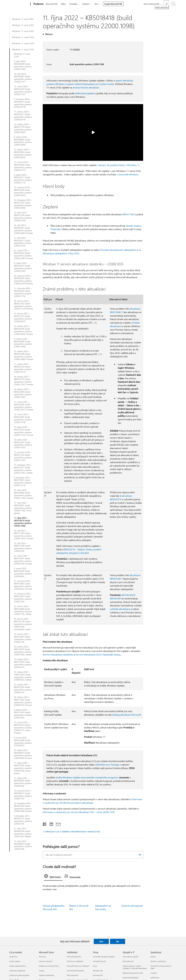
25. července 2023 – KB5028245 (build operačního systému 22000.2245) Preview (23, 280)
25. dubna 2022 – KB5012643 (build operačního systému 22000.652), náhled (23, 676)
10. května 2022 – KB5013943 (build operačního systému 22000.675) (23, 663)
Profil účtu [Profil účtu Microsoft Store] (43, 957)
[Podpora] (38, 4)
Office (63, 4)
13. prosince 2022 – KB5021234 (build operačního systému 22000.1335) (23, 456)
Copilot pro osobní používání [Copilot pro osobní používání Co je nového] (19, 975)
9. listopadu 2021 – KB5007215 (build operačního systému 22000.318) (23, 820)
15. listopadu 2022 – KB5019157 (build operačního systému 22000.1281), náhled (23, 469)
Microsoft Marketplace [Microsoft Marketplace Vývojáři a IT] (131, 978)
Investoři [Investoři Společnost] (154, 973)
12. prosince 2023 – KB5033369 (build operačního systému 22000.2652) (23, 191)
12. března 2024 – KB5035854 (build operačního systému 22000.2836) (23, 153)
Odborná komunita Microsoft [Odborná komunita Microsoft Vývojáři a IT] (133, 973)
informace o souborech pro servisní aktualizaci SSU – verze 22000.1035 (79, 812)
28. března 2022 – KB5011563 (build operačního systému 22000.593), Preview (23, 701)
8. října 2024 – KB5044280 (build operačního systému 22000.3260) (23, 65)
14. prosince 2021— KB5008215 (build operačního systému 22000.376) (23, 795)
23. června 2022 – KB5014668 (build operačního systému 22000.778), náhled (23, 610)
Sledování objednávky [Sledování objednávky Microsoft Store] (46, 975)
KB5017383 (129, 214)
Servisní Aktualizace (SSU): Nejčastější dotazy (98, 654)
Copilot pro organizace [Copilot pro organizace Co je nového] (17, 971)
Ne (117, 941)
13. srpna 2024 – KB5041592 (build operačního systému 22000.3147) (23, 90)
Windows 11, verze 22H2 (23, 43)
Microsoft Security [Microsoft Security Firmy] (99, 961)
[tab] (53, 877)
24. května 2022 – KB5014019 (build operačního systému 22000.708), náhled (23, 651)
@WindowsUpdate (84, 93)
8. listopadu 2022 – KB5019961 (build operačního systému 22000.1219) (23, 482)
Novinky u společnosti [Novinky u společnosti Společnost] (158, 961)
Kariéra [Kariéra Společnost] (153, 957)
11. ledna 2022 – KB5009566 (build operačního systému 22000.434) (23, 782)
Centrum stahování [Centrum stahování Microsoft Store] (46, 961)
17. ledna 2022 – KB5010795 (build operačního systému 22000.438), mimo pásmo (23, 768)
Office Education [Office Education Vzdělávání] (73, 975)
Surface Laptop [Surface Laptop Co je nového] (15, 961)
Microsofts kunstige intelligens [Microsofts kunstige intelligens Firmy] (104, 957)
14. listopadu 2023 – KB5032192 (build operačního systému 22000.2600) (23, 204)
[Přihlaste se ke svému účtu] (173, 4)
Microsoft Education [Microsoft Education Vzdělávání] (74, 957)
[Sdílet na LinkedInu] (50, 824)
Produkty (73, 4)
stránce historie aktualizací (86, 87)
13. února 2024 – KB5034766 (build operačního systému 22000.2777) (23, 166)
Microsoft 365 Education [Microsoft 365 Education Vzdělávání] (75, 971)
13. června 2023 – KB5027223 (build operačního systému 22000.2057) (23, 317)
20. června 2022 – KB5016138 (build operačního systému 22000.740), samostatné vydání (23, 624)
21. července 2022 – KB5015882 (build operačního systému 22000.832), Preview (23, 585)
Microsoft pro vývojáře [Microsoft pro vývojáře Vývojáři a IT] (130, 957)
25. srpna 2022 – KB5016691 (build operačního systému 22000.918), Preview (23, 560)
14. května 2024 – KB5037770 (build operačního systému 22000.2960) (23, 128)
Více (96, 4)
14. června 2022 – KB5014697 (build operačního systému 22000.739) (23, 638)
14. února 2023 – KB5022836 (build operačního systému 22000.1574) (23, 418)
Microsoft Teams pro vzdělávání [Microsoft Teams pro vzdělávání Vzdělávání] (78, 966)
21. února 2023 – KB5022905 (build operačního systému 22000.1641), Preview (24, 406)
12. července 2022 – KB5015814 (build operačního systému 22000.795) (23, 598)
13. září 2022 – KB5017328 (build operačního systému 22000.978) (23, 547)
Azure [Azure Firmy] (95, 966)
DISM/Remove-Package (107, 765)
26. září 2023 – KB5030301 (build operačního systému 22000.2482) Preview (23, 229)
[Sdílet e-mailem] (57, 824)
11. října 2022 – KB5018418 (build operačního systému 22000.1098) (23, 522)
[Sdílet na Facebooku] (45, 824)
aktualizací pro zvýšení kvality (99, 84)
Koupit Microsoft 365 (113, 4)
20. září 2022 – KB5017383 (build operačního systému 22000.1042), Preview (24, 535)
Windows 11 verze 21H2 (23, 50)
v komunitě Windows (128, 174)
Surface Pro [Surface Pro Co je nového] (13, 957)
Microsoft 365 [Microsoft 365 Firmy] (98, 975)
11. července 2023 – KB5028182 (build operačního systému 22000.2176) (23, 292)
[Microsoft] (19, 4)
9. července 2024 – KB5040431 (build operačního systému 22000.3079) (23, 103)
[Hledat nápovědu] (166, 4)
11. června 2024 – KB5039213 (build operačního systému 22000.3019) (23, 116)
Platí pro (49, 34)
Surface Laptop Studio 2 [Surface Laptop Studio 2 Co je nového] (18, 966)
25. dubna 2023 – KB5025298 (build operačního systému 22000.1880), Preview (24, 355)
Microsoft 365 (52, 4)
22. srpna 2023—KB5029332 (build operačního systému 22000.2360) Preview (23, 254)
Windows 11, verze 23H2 (23, 37)
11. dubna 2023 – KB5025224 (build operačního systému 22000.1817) (23, 368)
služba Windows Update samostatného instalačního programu (87, 777)
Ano (101, 941)
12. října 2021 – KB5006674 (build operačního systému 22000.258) (23, 845)
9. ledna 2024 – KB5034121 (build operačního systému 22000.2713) (23, 179)
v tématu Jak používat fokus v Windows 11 (118, 165)
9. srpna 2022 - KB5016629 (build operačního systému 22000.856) (23, 572)
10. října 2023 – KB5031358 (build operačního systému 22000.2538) (23, 217)
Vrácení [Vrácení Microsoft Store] (42, 971)
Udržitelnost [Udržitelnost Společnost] (155, 978)
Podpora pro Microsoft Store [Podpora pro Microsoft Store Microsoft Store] (49, 966)
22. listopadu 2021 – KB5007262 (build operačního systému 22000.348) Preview (23, 807)
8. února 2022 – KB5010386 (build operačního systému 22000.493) (23, 742)
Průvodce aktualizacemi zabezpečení (118, 250)
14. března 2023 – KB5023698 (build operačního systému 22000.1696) (23, 393)
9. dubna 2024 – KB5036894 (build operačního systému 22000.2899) (23, 141)
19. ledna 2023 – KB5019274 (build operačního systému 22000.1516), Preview (24, 431)
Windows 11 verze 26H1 (23, 19)
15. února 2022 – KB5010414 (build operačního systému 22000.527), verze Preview (23, 728)
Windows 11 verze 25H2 (23, 25)
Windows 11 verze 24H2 (23, 31)
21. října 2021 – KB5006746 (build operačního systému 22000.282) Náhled (23, 832)
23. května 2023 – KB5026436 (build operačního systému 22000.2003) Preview (23, 330)
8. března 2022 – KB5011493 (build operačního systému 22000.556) (23, 714)
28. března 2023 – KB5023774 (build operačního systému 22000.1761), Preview (24, 381)
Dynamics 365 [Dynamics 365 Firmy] (98, 971)
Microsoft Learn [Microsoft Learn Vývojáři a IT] (128, 961)
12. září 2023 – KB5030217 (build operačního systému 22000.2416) (23, 242)
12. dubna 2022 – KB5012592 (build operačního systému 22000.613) (23, 688)
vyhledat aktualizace (120, 609)
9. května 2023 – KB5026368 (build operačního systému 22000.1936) (23, 343)
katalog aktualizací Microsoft (126, 715)
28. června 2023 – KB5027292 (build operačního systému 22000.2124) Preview (23, 305)
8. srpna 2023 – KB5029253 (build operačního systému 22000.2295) (23, 267)
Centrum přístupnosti (132, 906)
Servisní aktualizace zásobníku (58, 654)
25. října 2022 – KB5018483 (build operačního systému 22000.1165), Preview (24, 494)
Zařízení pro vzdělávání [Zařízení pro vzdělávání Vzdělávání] (75, 961)
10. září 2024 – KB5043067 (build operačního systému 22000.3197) (23, 78)
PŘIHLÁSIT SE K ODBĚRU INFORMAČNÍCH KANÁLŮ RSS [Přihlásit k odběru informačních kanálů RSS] (73, 832)
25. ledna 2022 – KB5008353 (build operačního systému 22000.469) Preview (23, 754)
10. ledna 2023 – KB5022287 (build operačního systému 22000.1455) (23, 444)
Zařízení (86, 4)
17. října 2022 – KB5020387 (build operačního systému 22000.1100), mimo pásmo (23, 508)
